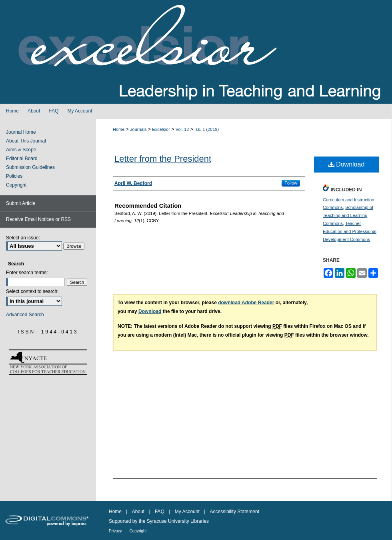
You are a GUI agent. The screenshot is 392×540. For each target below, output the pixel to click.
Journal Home (21, 132)
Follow (291, 183)
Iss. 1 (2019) (207, 129)
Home (119, 129)
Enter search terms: (27, 273)
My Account (188, 512)
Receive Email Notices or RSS (38, 219)
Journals (138, 129)
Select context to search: (32, 291)
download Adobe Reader (246, 303)
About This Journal (26, 141)
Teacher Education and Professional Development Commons (350, 231)
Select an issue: (23, 238)
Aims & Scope (21, 150)
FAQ (160, 512)
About (139, 512)
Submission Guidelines (30, 167)
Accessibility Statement (235, 512)
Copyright (16, 185)
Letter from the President (163, 159)
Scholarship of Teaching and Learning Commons (348, 215)
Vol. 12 (182, 129)
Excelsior (161, 129)
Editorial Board (22, 159)
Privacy (116, 531)
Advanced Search (25, 315)
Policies (14, 176)
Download (347, 164)
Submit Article (21, 203)
